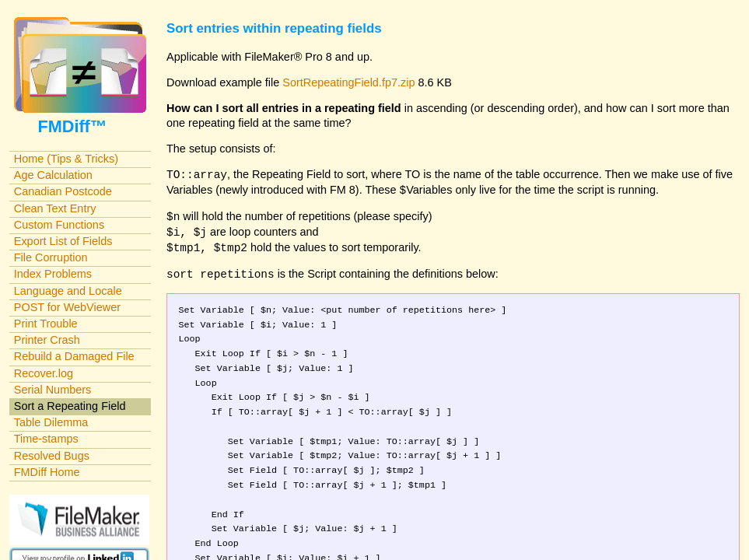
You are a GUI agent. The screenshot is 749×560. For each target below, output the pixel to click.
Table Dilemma (51, 422)
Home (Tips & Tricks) (66, 159)
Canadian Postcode (63, 191)
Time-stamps (46, 439)
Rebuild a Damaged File (74, 356)
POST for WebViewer (67, 307)
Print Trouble (46, 324)
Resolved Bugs (52, 456)
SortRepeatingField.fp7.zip (348, 82)
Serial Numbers (53, 390)
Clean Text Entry (55, 208)
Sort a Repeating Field (70, 406)
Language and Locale (68, 291)
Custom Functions (59, 225)
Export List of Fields (63, 241)
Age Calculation (53, 175)
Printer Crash (47, 340)
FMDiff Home (47, 472)
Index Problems (53, 274)
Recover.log (44, 373)
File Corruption (51, 257)
